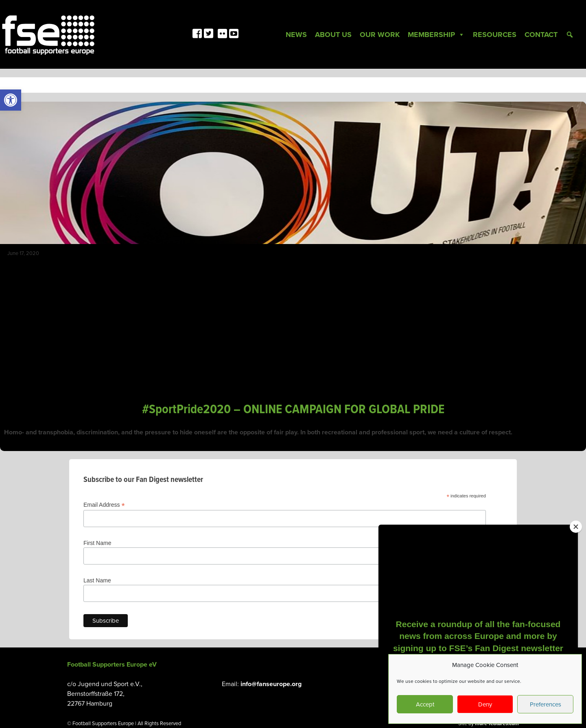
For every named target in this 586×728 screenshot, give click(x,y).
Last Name (97, 580)
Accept (425, 704)
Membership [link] (436, 35)
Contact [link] (541, 35)
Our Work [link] (380, 35)
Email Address (104, 505)
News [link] (296, 35)
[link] (11, 100)
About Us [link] (333, 35)
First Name (97, 543)
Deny (485, 704)
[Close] (576, 527)
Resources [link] (495, 35)
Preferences (546, 704)
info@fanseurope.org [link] (271, 684)
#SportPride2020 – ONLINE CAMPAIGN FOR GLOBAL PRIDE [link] (293, 410)
